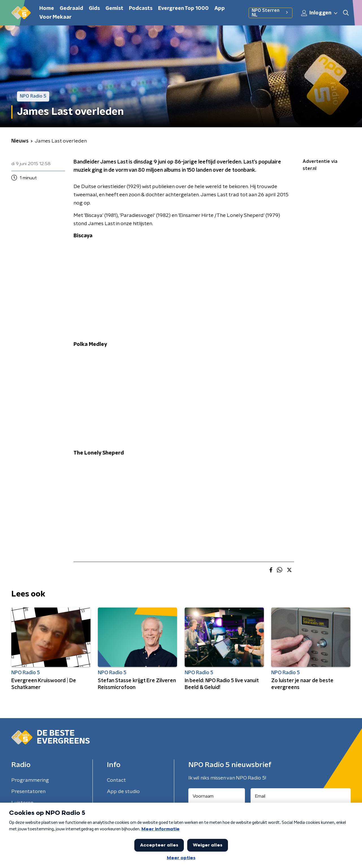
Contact (116, 780)
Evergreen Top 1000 (183, 8)
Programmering (30, 780)
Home (47, 8)
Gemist (114, 8)
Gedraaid (71, 8)
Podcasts (141, 8)
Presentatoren (28, 792)
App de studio (123, 792)
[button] (346, 13)
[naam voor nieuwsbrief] (217, 796)
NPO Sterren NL (271, 13)
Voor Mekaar (55, 17)
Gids (94, 8)
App (220, 8)
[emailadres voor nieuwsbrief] (301, 796)
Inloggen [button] (320, 13)
